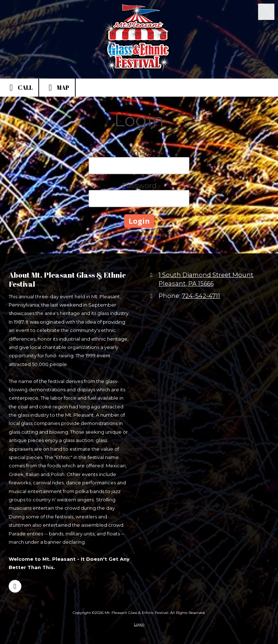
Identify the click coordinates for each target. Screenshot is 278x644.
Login (139, 624)
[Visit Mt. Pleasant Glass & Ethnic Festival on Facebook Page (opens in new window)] (15, 586)
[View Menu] (266, 12)
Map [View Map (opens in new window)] (57, 88)
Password (139, 186)
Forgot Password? (139, 237)
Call (19, 88)
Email (139, 153)
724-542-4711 (201, 296)
